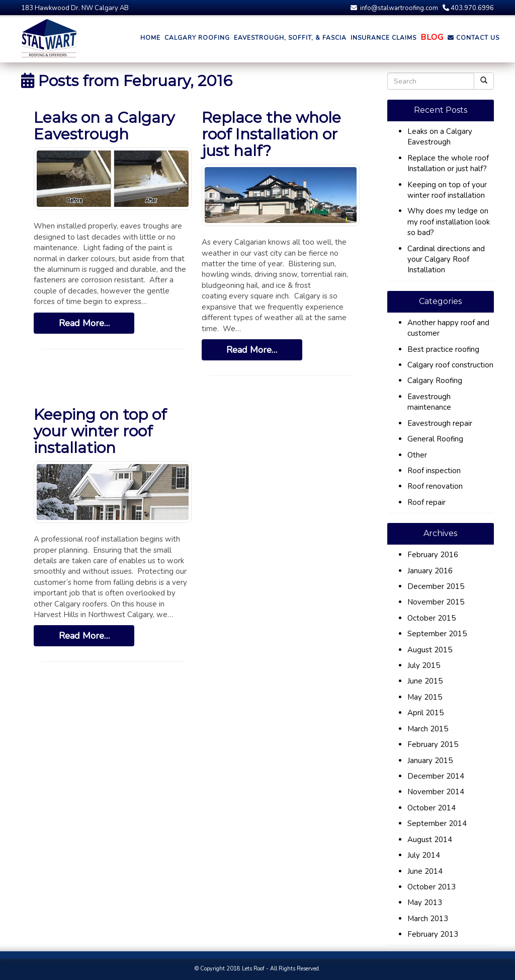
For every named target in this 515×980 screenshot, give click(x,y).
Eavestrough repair (440, 423)
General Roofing (435, 439)
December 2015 (436, 586)
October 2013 (432, 887)
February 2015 (433, 744)
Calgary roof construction (450, 365)
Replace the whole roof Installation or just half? (271, 134)
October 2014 (432, 808)
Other (417, 455)
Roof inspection (434, 471)
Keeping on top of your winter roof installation (100, 431)
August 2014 (430, 840)
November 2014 (436, 792)
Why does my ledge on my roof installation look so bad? (449, 222)
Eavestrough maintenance (429, 402)
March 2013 (428, 919)
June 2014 (425, 871)
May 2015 (425, 697)
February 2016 (433, 555)
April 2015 (425, 713)
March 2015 (428, 729)
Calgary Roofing (435, 381)
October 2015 (432, 618)
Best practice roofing (443, 349)
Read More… (84, 323)
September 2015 (437, 634)
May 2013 (425, 902)
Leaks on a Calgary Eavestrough (104, 126)
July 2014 (424, 855)
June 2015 (425, 681)
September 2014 (437, 823)
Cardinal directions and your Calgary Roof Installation (446, 259)
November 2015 (436, 602)
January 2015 (430, 761)
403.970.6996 (468, 8)
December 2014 (436, 776)
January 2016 (430, 571)
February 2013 (433, 934)
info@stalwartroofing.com (394, 8)
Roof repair (426, 502)
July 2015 (424, 665)
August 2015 (430, 650)
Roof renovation (435, 486)
